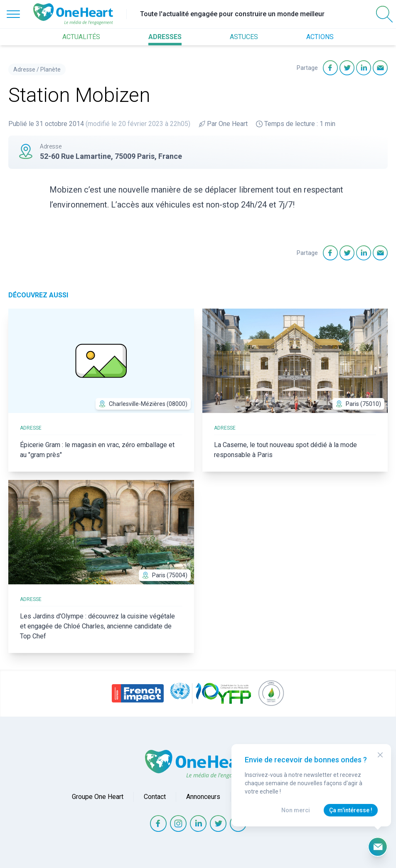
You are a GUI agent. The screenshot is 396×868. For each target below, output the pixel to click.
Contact (155, 797)
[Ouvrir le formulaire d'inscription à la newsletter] (378, 847)
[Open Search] (384, 14)
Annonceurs (203, 797)
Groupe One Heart (98, 797)
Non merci (296, 810)
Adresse (24, 69)
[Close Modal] (380, 755)
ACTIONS (320, 37)
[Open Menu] (13, 14)
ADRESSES (165, 37)
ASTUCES (244, 37)
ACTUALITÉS (81, 37)
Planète (50, 69)
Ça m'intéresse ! (351, 810)
